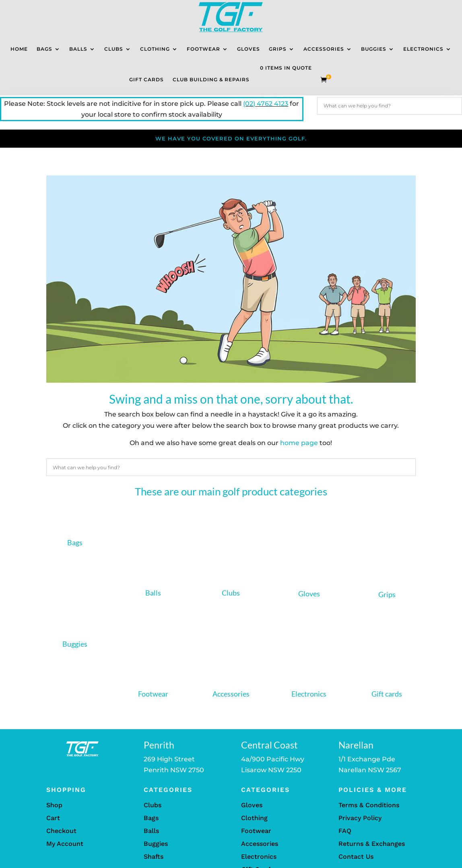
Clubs (114, 49)
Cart (53, 818)
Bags (44, 49)
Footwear (203, 49)
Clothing (155, 49)
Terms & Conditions (369, 805)
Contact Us (356, 857)
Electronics (423, 49)
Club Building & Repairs (211, 79)
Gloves (249, 49)
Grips (278, 49)
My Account (65, 844)
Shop (54, 805)
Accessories (324, 49)
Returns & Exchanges (372, 844)
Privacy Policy (360, 818)
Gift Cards (146, 79)
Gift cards (387, 694)
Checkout (61, 831)
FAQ (345, 831)
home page (299, 443)
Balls (78, 49)
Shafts (154, 857)
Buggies (374, 49)
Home (19, 49)
